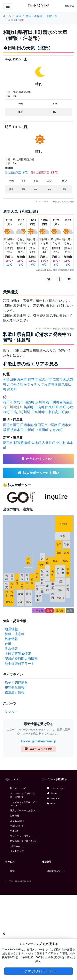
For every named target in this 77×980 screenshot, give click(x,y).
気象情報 (11, 639)
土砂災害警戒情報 (18, 654)
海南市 (22, 379)
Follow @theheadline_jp (38, 741)
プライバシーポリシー (21, 836)
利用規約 (15, 831)
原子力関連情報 (16, 682)
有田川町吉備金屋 (59, 402)
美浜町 (29, 407)
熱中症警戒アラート (20, 664)
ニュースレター (56, 788)
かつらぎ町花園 (49, 384)
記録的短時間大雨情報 (21, 659)
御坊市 (19, 402)
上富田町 (42, 430)
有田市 (8, 402)
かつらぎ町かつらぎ (22, 384)
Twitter (52, 793)
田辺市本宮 (15, 430)
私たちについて (18, 788)
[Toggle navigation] (8, 6)
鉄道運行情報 (15, 692)
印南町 (61, 407)
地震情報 (11, 629)
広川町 (40, 402)
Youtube (53, 799)
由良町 (50, 407)
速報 (12, 871)
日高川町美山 (62, 412)
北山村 (61, 443)
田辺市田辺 (11, 425)
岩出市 (58, 379)
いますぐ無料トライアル (38, 971)
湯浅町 (30, 402)
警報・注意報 (15, 634)
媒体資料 (15, 816)
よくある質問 (17, 821)
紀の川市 (45, 379)
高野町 (12, 389)
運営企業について (56, 871)
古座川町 (48, 443)
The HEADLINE (39, 6)
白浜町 (30, 430)
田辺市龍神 (29, 425)
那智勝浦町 (22, 443)
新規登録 (69, 6)
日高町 (39, 407)
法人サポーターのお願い (22, 810)
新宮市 (8, 443)
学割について (17, 826)
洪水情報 (11, 649)
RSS (51, 803)
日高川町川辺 (20, 412)
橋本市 (33, 379)
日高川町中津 (41, 412)
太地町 (36, 443)
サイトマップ (17, 851)
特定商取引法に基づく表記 (24, 841)
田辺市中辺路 (48, 425)
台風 (8, 644)
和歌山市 (10, 379)
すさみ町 (56, 430)
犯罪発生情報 (15, 687)
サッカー (11, 711)
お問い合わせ (17, 846)
